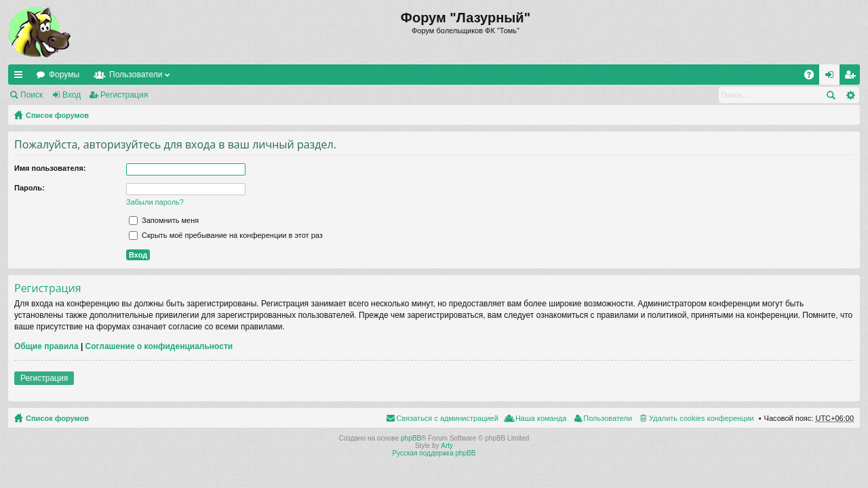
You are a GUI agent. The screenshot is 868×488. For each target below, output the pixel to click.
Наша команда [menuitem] (541, 418)
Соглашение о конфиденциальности (159, 346)
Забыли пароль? (155, 202)
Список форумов (57, 115)
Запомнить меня (164, 220)
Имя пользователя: (50, 168)
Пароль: (29, 188)
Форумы (64, 75)
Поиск (32, 95)
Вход (72, 95)
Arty (447, 446)
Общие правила (46, 346)
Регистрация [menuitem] (852, 77)
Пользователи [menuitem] (608, 418)
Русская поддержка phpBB (434, 453)
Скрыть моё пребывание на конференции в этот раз (226, 235)
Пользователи (136, 75)
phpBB (411, 438)
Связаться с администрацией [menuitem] (448, 418)
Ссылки (21, 77)
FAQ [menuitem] (813, 77)
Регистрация (124, 95)
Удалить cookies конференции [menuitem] (702, 418)
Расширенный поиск (850, 95)
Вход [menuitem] (832, 77)
